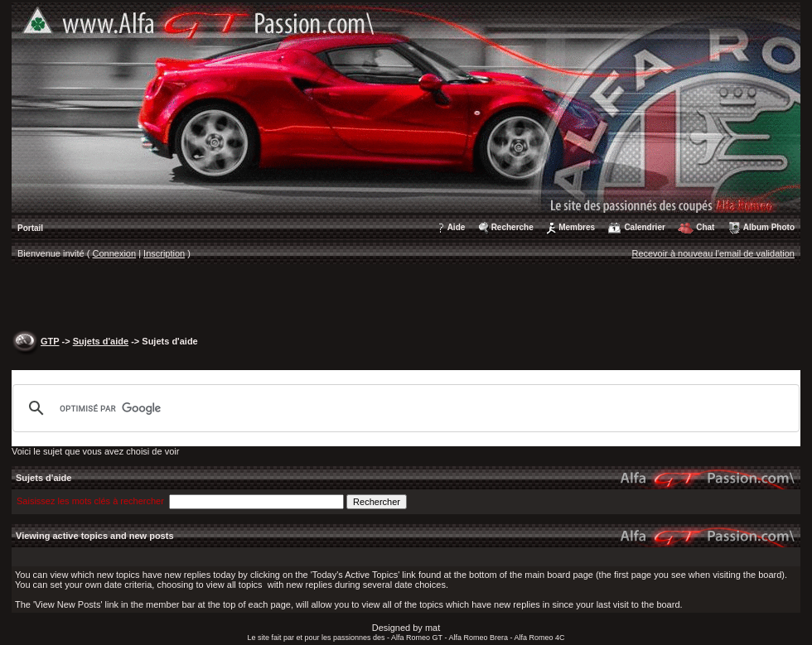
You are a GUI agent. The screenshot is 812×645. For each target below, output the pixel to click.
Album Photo (769, 227)
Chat (705, 227)
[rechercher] (404, 408)
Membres (577, 227)
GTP (50, 341)
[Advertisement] (406, 299)
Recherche (512, 227)
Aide (457, 227)
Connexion (115, 253)
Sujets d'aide (101, 341)
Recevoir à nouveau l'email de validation (713, 253)
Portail (30, 228)
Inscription (164, 253)
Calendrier (644, 227)
